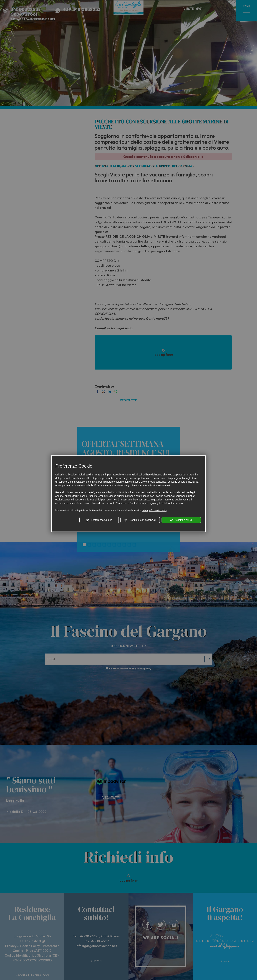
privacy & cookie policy (155, 510)
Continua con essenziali (140, 520)
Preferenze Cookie (99, 520)
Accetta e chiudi (181, 520)
